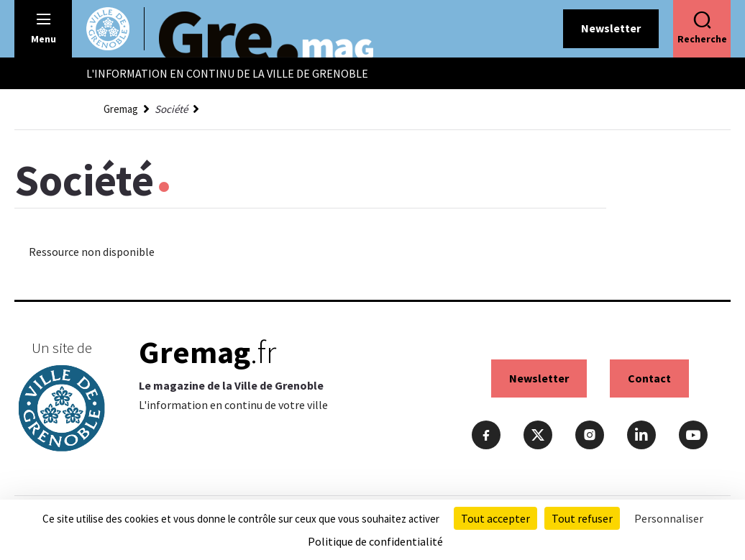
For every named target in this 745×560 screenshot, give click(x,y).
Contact (649, 378)
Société (171, 109)
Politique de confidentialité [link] (375, 541)
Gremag (121, 109)
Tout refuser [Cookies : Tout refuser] (582, 518)
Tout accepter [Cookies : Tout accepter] (495, 518)
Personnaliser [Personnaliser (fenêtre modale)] (669, 518)
